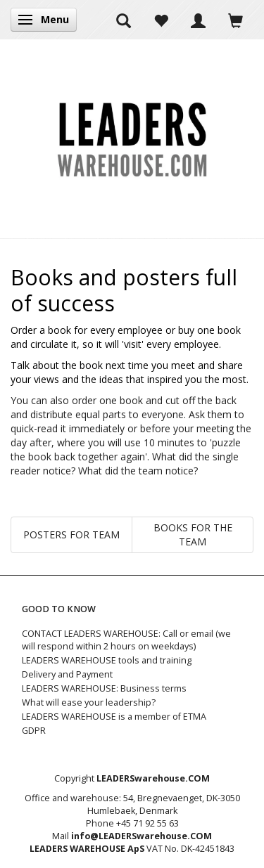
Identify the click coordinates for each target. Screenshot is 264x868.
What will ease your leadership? (89, 702)
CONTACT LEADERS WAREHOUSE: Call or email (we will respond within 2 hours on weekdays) (126, 640)
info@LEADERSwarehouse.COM (142, 836)
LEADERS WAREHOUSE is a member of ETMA (114, 717)
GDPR (34, 731)
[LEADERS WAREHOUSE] (132, 138)
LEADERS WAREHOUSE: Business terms (104, 688)
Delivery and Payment (67, 674)
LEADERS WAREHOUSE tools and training (107, 660)
